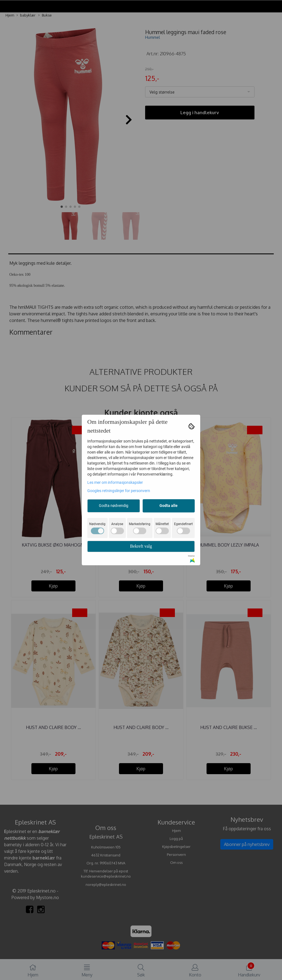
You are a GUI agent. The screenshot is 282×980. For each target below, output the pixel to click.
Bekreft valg (141, 546)
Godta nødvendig (114, 506)
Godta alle (169, 506)
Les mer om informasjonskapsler (115, 482)
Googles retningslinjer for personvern (119, 491)
